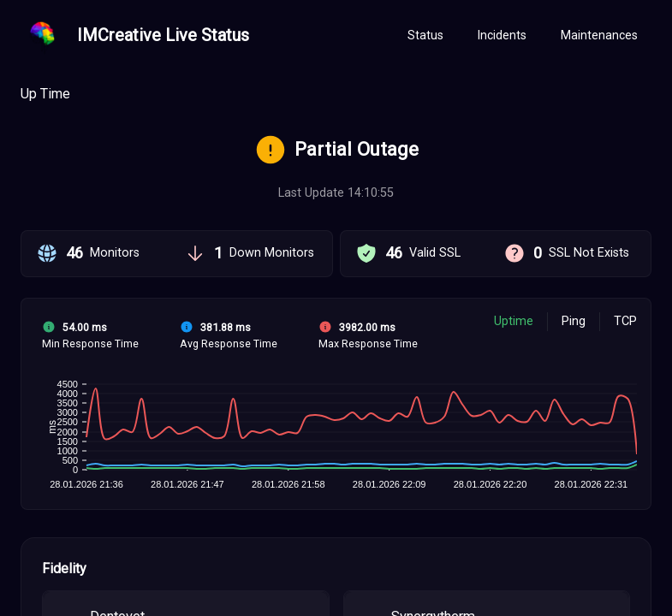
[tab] (425, 36)
